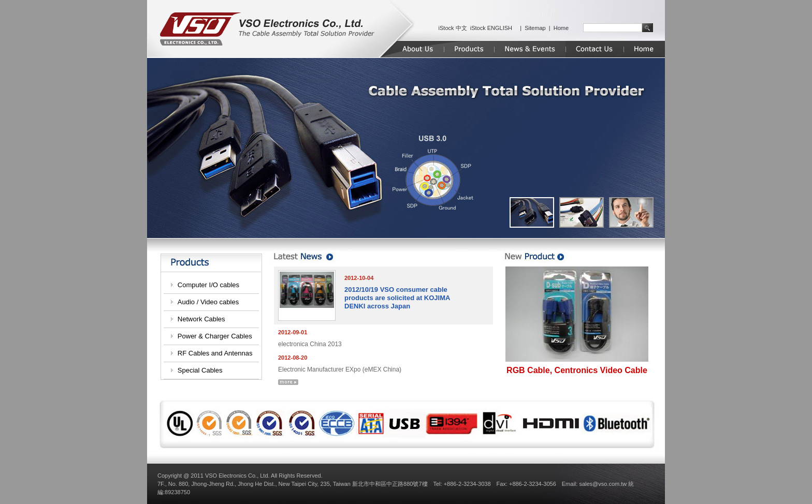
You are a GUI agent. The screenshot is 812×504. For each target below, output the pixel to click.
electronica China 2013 (310, 344)
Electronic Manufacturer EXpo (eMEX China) (340, 369)
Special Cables (200, 370)
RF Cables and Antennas (215, 353)
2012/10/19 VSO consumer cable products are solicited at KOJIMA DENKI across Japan (397, 298)
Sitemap (535, 28)
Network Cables (201, 319)
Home (561, 28)
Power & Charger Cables (215, 336)
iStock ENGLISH (491, 28)
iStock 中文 (453, 28)
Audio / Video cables (208, 302)
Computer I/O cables (208, 285)
